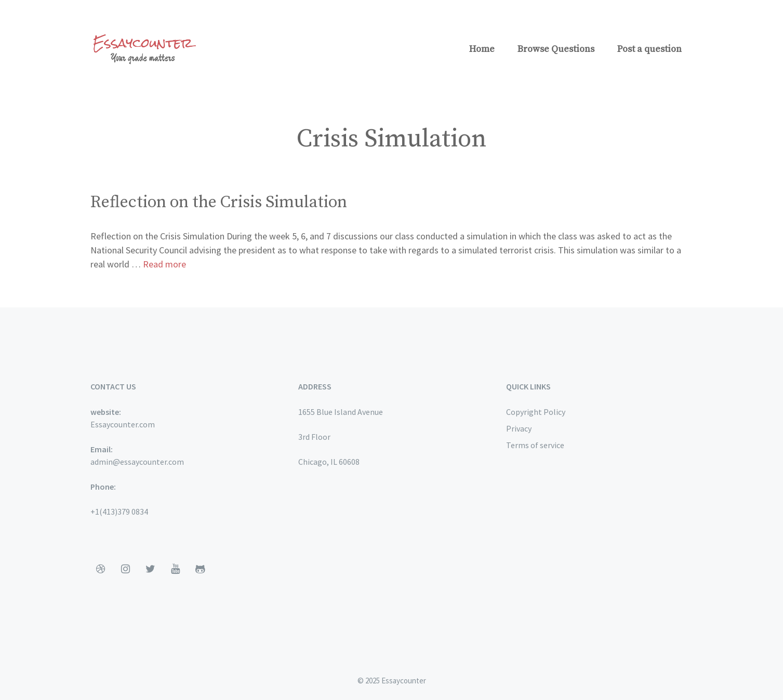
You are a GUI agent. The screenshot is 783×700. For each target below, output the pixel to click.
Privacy (519, 428)
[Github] (201, 569)
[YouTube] (176, 569)
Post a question (649, 49)
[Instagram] (126, 569)
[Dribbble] (101, 569)
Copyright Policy (536, 412)
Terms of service (535, 445)
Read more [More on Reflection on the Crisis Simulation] (164, 264)
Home (482, 49)
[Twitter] (151, 569)
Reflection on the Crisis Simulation (219, 203)
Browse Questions (556, 49)
